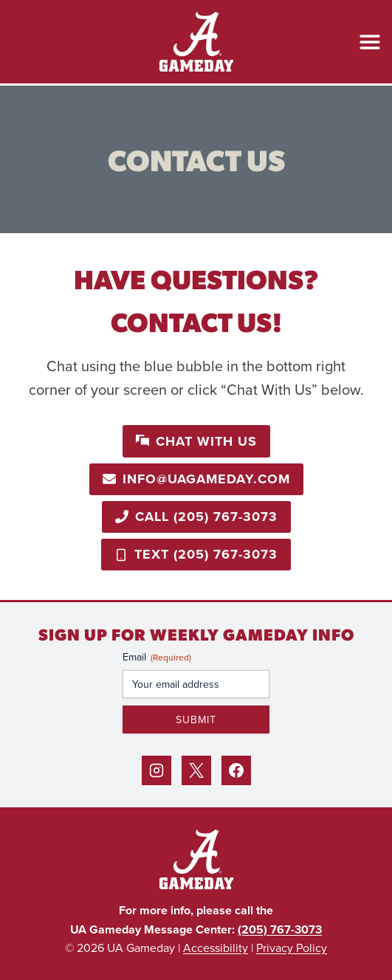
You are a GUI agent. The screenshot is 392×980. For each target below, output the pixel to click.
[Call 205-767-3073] (196, 517)
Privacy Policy (292, 948)
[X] (196, 770)
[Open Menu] (370, 42)
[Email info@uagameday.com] (196, 479)
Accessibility (216, 948)
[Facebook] (236, 770)
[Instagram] (157, 770)
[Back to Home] (196, 859)
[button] (196, 441)
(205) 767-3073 (280, 929)
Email (157, 657)
